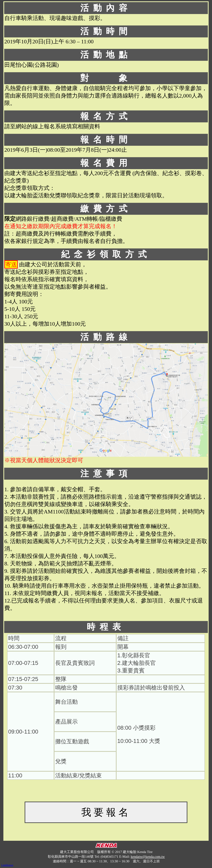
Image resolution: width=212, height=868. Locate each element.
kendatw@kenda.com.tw (148, 857)
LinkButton (7, 865)
